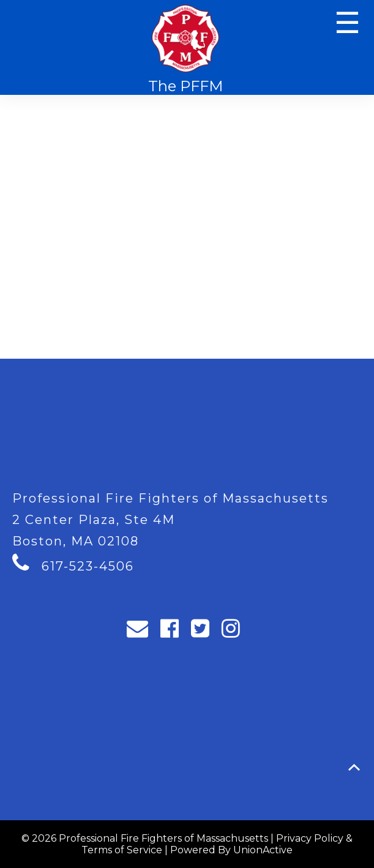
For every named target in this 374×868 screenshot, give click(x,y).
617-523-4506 (88, 566)
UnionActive (263, 850)
